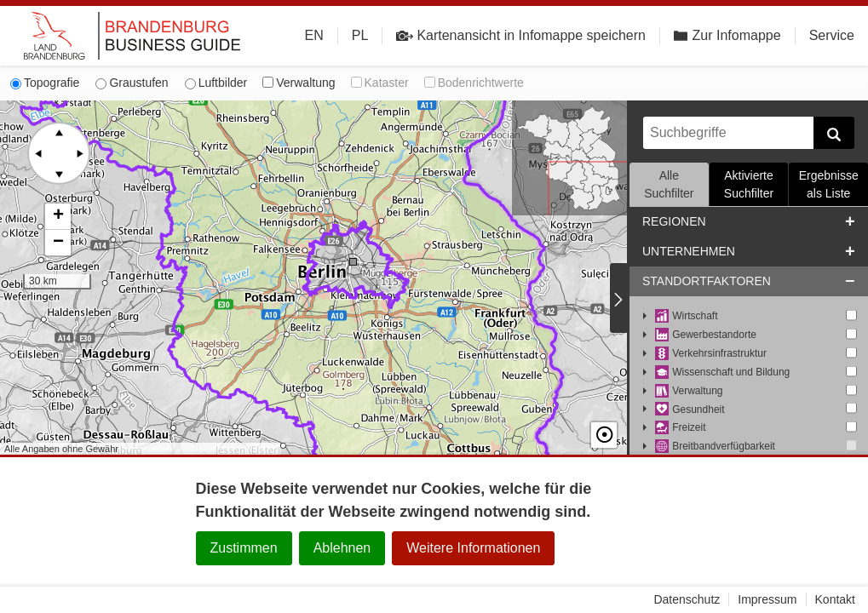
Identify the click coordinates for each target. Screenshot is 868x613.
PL (360, 35)
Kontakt (835, 599)
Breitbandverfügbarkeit (715, 447)
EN (314, 35)
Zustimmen (244, 548)
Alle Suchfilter (669, 184)
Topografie (45, 83)
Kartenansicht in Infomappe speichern (521, 36)
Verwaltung (299, 83)
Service (832, 35)
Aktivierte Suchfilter (749, 184)
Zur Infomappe (727, 35)
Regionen (674, 221)
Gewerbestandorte (706, 335)
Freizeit (681, 428)
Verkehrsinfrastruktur (711, 354)
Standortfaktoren (707, 281)
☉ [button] (604, 435)
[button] (58, 217)
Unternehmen (689, 251)
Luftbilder (216, 83)
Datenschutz (687, 599)
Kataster (380, 83)
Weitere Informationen (473, 548)
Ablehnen (342, 548)
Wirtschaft (687, 316)
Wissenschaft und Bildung (722, 372)
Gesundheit (690, 410)
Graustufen (132, 83)
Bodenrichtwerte (474, 83)
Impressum (767, 599)
